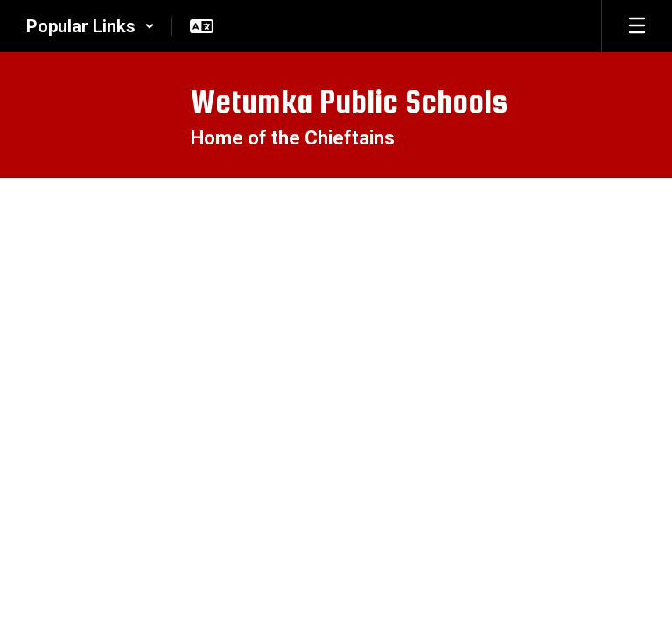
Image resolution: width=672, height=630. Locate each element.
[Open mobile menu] (637, 26)
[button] (91, 26)
